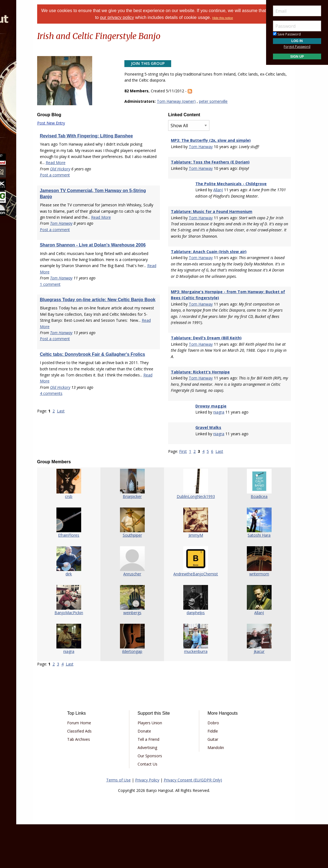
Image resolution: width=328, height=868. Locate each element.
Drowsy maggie (205, 449)
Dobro (205, 766)
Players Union (158, 766)
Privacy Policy (147, 823)
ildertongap (140, 695)
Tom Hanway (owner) (186, 108)
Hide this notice (164, 25)
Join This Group (157, 70)
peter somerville (223, 108)
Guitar (205, 783)
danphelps (188, 656)
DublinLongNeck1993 (189, 540)
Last (90, 461)
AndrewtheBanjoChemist (188, 617)
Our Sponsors (158, 799)
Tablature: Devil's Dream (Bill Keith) (206, 375)
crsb (91, 540)
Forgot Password (297, 47)
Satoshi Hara (238, 579)
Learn (18, 78)
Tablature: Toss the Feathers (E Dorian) (210, 169)
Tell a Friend (156, 783)
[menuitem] (31, 49)
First (183, 495)
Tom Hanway (90, 249)
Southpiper (140, 579)
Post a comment (84, 194)
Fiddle (205, 774)
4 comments (80, 443)
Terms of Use (118, 823)
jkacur (238, 695)
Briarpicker (140, 540)
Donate (152, 774)
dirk (91, 617)
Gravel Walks (203, 471)
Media (19, 93)
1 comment (79, 322)
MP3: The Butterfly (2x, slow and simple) (211, 147)
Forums (20, 49)
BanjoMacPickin (91, 656)
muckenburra (189, 695)
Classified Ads (104, 774)
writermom (237, 617)
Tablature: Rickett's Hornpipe (200, 409)
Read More (99, 181)
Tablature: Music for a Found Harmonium (212, 230)
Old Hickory (89, 188)
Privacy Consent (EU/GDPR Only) (193, 823)
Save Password (287, 34)
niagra (213, 455)
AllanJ (212, 203)
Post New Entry (80, 130)
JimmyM (189, 579)
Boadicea (238, 540)
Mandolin (208, 791)
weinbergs (140, 656)
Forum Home (103, 766)
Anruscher (140, 617)
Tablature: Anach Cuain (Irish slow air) (209, 277)
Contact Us (155, 807)
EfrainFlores (91, 579)
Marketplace (25, 64)
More (17, 108)
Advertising (155, 791)
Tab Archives (103, 783)
